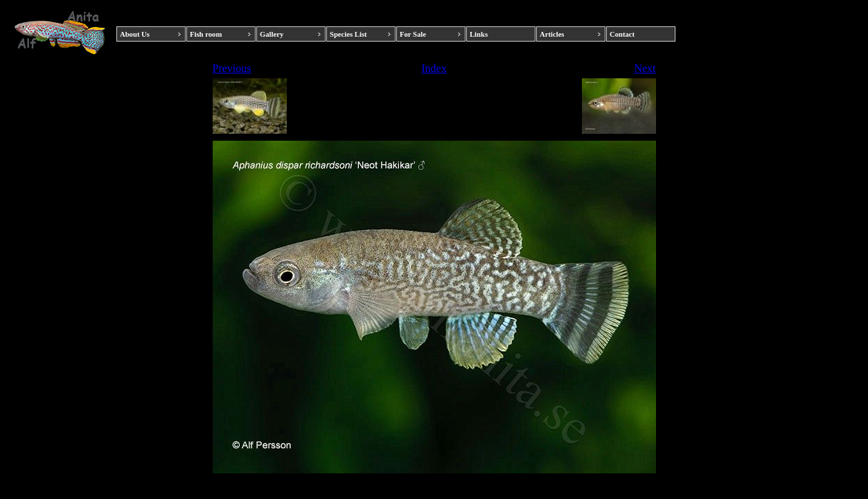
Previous (232, 68)
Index (434, 68)
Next (645, 68)
